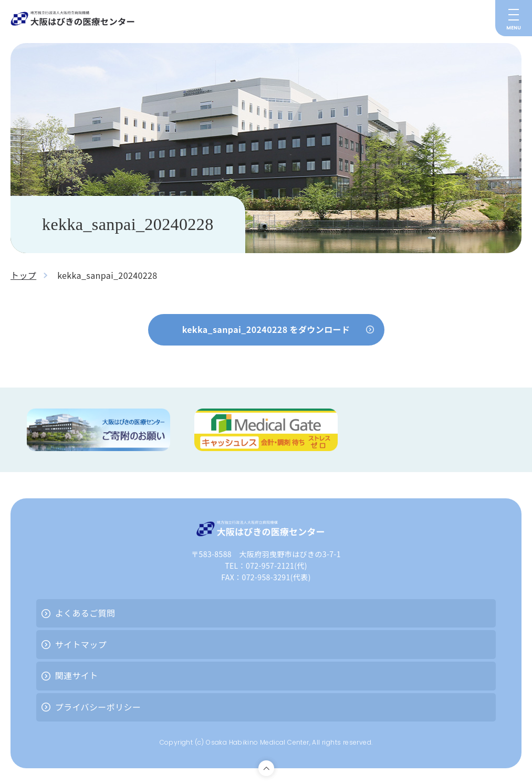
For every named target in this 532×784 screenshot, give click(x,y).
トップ (23, 275)
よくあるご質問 (85, 613)
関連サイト (77, 675)
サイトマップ (81, 644)
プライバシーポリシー (98, 707)
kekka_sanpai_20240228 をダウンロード (266, 329)
